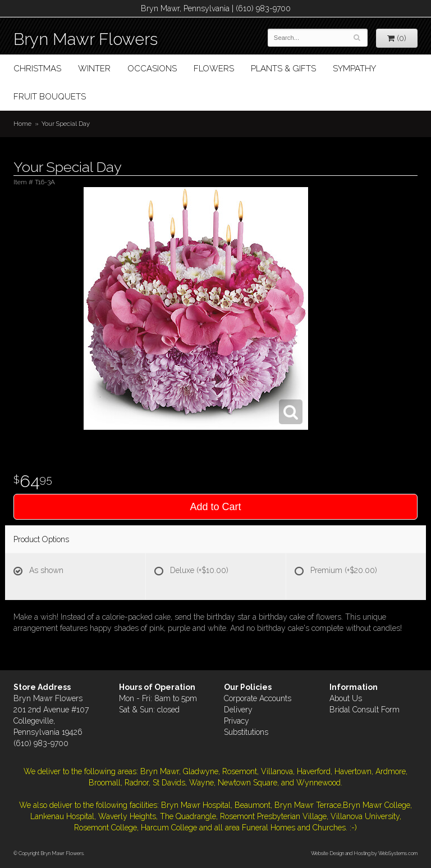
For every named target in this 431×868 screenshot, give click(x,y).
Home (22, 124)
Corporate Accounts (258, 698)
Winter (94, 69)
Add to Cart (215, 507)
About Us (346, 698)
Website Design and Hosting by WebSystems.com (364, 853)
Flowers (214, 69)
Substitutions (246, 732)
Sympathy (354, 69)
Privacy (237, 721)
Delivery (238, 710)
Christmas (37, 69)
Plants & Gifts (283, 69)
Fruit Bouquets (50, 97)
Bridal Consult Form (364, 710)
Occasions (152, 69)
